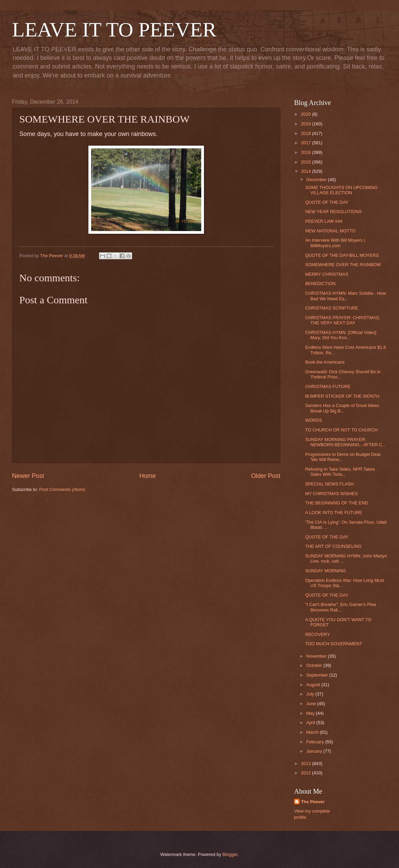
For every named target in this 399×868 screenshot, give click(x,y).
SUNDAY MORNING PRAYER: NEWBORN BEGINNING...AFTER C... (346, 442)
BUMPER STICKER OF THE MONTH (342, 396)
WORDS (314, 420)
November (317, 656)
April (311, 723)
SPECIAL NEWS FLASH (329, 484)
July (311, 694)
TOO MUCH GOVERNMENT (334, 644)
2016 (306, 152)
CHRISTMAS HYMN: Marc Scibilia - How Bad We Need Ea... (346, 296)
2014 (306, 171)
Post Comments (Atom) (62, 489)
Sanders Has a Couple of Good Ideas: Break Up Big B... (343, 408)
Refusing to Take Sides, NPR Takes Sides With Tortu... (340, 472)
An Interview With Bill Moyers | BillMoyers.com (335, 243)
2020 (306, 114)
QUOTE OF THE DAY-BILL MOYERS (342, 255)
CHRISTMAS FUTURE (328, 386)
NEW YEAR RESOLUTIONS (333, 212)
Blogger (230, 854)
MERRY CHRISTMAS (327, 274)
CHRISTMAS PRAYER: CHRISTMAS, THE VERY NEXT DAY (343, 320)
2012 (306, 773)
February (316, 742)
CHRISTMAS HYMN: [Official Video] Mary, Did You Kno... (341, 335)
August (314, 685)
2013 (306, 764)
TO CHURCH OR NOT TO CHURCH (341, 430)
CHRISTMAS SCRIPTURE (332, 308)
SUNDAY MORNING (325, 571)
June (312, 704)
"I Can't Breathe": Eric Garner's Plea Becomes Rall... (341, 607)
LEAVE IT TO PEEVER (114, 30)
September (318, 675)
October (315, 665)
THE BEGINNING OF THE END (337, 503)
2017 (306, 143)
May (311, 713)
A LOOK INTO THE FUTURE (334, 513)
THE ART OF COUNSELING (333, 546)
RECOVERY (317, 634)
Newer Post (28, 476)
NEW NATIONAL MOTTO (330, 231)
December (317, 180)
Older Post (266, 476)
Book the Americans (325, 362)
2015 (306, 162)
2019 (306, 124)
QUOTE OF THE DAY (327, 202)
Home (148, 476)
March (313, 732)
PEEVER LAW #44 (324, 221)
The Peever (313, 802)
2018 (306, 133)
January (315, 751)
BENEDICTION (320, 284)
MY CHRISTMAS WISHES (331, 494)
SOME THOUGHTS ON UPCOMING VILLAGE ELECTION (341, 190)
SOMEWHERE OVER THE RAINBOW (343, 265)
